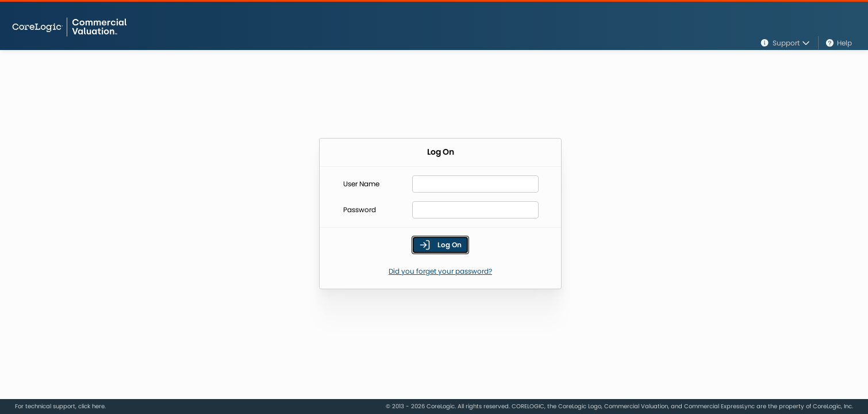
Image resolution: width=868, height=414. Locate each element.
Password (360, 210)
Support (785, 43)
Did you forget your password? (440, 271)
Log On (440, 245)
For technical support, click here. (60, 407)
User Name (361, 184)
